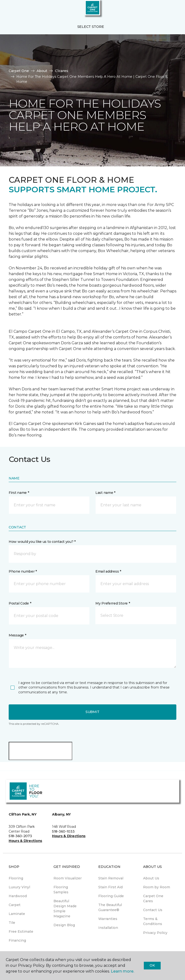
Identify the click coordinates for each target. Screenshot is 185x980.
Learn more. (122, 971)
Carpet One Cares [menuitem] (153, 898)
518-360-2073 (20, 836)
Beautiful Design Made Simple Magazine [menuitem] (65, 909)
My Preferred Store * (113, 603)
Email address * (108, 571)
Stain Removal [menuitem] (111, 878)
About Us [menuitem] (151, 878)
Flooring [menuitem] (16, 878)
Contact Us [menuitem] (153, 910)
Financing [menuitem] (17, 940)
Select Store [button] (91, 27)
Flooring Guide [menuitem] (111, 896)
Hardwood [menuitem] (18, 896)
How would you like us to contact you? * (42, 542)
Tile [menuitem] (12, 923)
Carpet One (19, 71)
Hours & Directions (25, 841)
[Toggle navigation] (7, 10)
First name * (19, 493)
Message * (17, 635)
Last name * (105, 493)
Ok (152, 965)
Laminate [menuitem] (17, 914)
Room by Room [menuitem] (157, 887)
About (42, 71)
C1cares (62, 71)
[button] (167, 10)
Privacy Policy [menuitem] (155, 933)
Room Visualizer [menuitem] (68, 878)
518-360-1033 (63, 831)
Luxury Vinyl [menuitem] (19, 887)
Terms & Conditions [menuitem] (153, 921)
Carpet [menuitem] (15, 905)
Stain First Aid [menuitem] (110, 887)
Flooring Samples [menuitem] (61, 890)
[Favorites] (172, 10)
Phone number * (23, 571)
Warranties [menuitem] (108, 919)
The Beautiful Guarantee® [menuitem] (110, 907)
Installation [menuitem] (108, 928)
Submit (92, 712)
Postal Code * (20, 603)
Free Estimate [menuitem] (21, 932)
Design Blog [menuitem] (64, 925)
